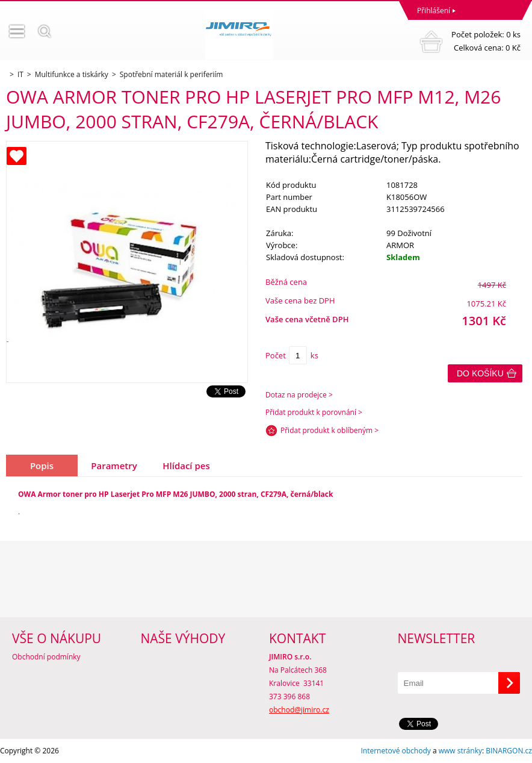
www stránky (460, 751)
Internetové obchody (395, 751)
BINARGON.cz (509, 751)
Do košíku (480, 373)
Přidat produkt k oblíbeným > (329, 430)
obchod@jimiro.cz (299, 710)
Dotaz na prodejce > (299, 395)
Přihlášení (434, 11)
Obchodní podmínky (46, 657)
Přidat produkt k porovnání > (314, 412)
